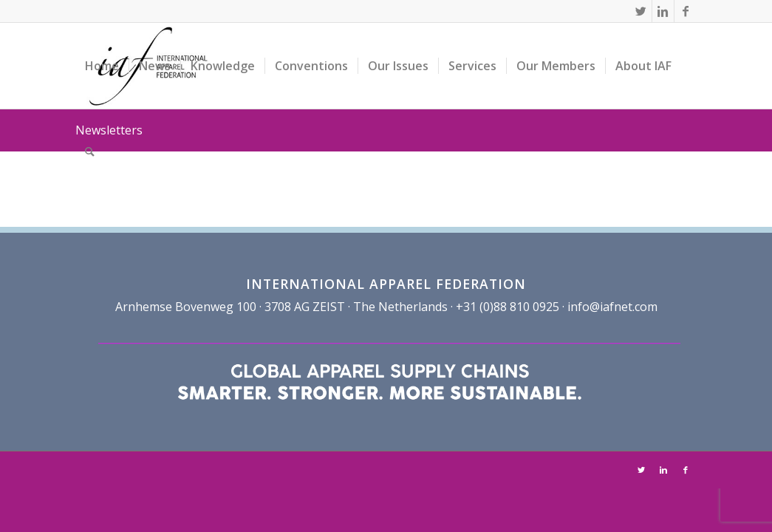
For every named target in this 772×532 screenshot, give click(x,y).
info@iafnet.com (612, 307)
